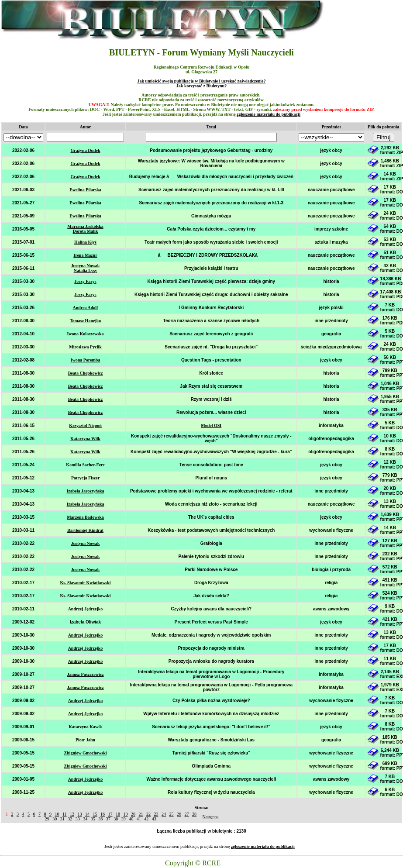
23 (156, 814)
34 (85, 819)
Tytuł (211, 127)
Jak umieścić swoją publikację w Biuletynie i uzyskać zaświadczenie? (202, 81)
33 (78, 819)
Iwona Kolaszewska (85, 334)
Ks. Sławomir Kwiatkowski (85, 583)
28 (194, 814)
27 (187, 814)
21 (141, 814)
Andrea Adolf (86, 308)
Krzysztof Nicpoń (85, 425)
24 (164, 814)
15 (95, 814)
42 (146, 819)
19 (126, 814)
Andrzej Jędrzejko (86, 609)
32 (70, 819)
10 (57, 814)
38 (116, 819)
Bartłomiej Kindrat (85, 530)
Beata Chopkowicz (86, 373)
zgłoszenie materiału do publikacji (269, 114)
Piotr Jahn (85, 740)
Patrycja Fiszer (85, 478)
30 (55, 819)
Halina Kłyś (85, 242)
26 (179, 814)
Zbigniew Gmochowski (85, 753)
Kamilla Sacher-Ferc (85, 465)
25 (172, 814)
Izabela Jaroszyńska (85, 491)
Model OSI (211, 425)
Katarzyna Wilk (85, 439)
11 (65, 814)
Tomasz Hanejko (86, 321)
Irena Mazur (85, 255)
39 (124, 819)
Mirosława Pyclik (85, 347)
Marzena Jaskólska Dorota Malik (85, 229)
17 (110, 814)
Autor (86, 127)
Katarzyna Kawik (85, 727)
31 (62, 819)
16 (103, 814)
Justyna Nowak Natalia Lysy (86, 268)
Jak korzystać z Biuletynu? (201, 86)
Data (23, 127)
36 (100, 819)
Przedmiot (331, 127)
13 (80, 814)
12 (72, 814)
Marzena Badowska (85, 517)
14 (87, 814)
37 (108, 819)
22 (148, 814)
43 (154, 819)
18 (118, 814)
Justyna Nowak (86, 543)
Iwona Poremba (86, 360)
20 (133, 814)
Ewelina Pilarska (85, 190)
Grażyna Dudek (85, 150)
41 (139, 819)
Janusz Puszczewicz (85, 674)
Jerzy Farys (85, 281)
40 (131, 819)
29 (47, 819)
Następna (211, 817)
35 (93, 819)
